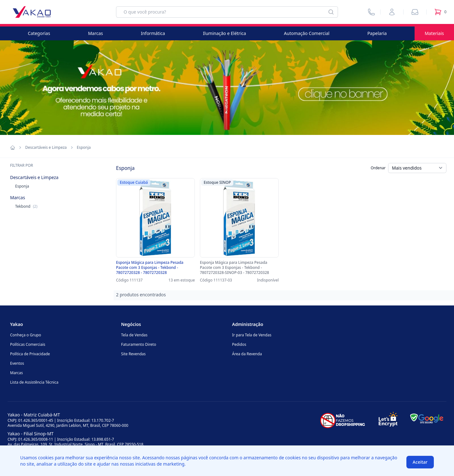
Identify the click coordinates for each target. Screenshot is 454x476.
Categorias (39, 33)
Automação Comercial (307, 33)
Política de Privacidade (30, 354)
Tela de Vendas (134, 335)
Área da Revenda (247, 354)
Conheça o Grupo (26, 335)
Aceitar (420, 462)
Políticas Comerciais (28, 344)
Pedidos (239, 344)
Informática (153, 33)
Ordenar (378, 168)
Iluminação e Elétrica (225, 33)
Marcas (95, 33)
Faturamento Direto (139, 344)
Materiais (434, 33)
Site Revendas (133, 354)
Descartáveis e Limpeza (46, 148)
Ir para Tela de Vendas (252, 335)
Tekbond (26, 206)
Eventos (17, 363)
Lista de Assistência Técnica (34, 382)
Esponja (22, 186)
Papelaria (377, 33)
